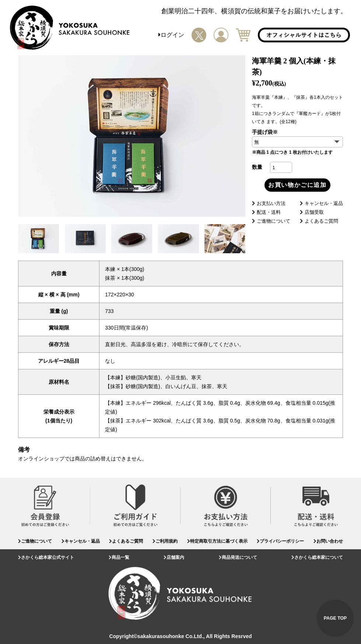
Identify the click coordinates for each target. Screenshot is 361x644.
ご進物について (271, 221)
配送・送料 (266, 212)
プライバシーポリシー (280, 541)
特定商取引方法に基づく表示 (217, 541)
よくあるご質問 (319, 221)
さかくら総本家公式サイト (46, 557)
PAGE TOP (335, 618)
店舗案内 (174, 557)
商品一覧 (119, 557)
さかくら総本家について (317, 557)
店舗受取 (312, 212)
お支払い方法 (269, 203)
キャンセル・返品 (321, 203)
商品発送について (238, 557)
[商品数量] (281, 167)
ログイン (171, 35)
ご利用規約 (165, 541)
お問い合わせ (328, 541)
